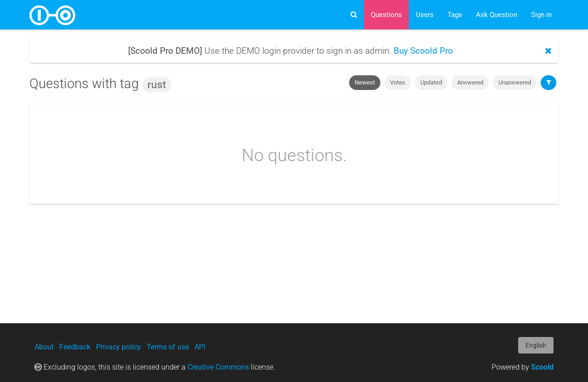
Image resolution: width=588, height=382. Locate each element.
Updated (431, 82)
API (200, 347)
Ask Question (497, 15)
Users (425, 15)
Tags (455, 15)
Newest (365, 82)
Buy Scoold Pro (423, 51)
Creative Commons (218, 367)
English (536, 345)
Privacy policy (119, 347)
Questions (386, 15)
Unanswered (515, 82)
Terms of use (168, 347)
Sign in (541, 15)
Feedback (75, 347)
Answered (470, 82)
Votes (398, 82)
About (44, 347)
